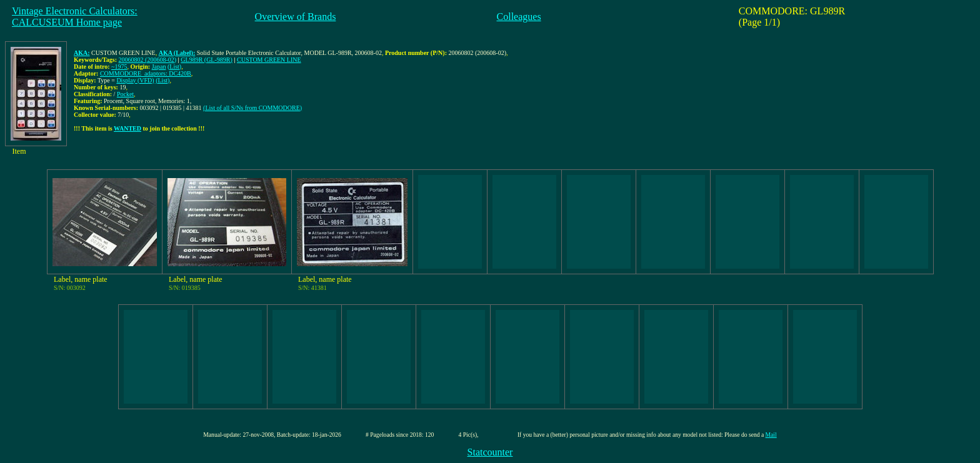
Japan (159, 67)
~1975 (119, 67)
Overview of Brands (296, 17)
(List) (174, 67)
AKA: (82, 53)
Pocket (125, 94)
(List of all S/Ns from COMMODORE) (252, 108)
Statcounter (490, 452)
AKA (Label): (177, 53)
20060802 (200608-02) (148, 60)
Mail (771, 435)
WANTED (127, 128)
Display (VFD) (135, 80)
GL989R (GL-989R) (207, 60)
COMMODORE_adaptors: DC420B (146, 73)
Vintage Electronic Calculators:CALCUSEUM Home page (75, 17)
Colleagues (519, 17)
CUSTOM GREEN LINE (269, 60)
